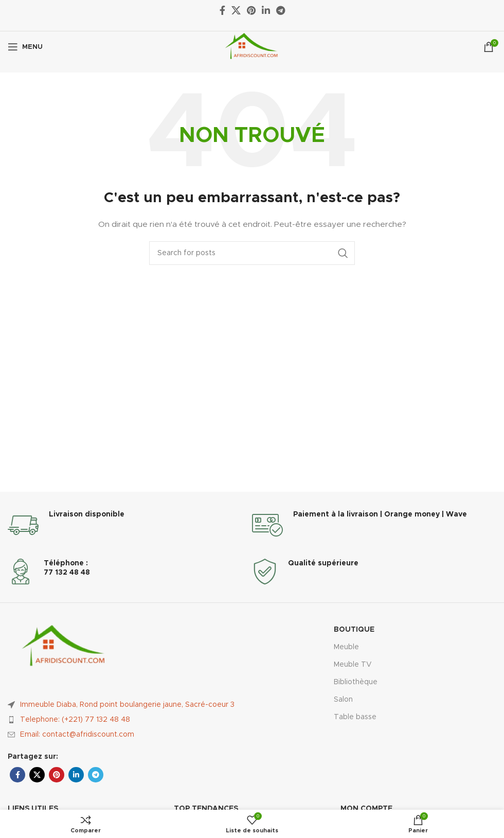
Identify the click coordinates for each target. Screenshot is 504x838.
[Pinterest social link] (57, 775)
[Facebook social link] (17, 775)
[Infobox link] (130, 525)
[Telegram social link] (96, 775)
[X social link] (37, 775)
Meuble (346, 647)
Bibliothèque (356, 682)
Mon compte (366, 809)
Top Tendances (206, 809)
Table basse (355, 717)
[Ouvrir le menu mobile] (25, 47)
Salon (343, 700)
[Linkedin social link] (76, 775)
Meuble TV (353, 665)
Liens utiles (33, 809)
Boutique (354, 630)
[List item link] (130, 720)
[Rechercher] (252, 253)
